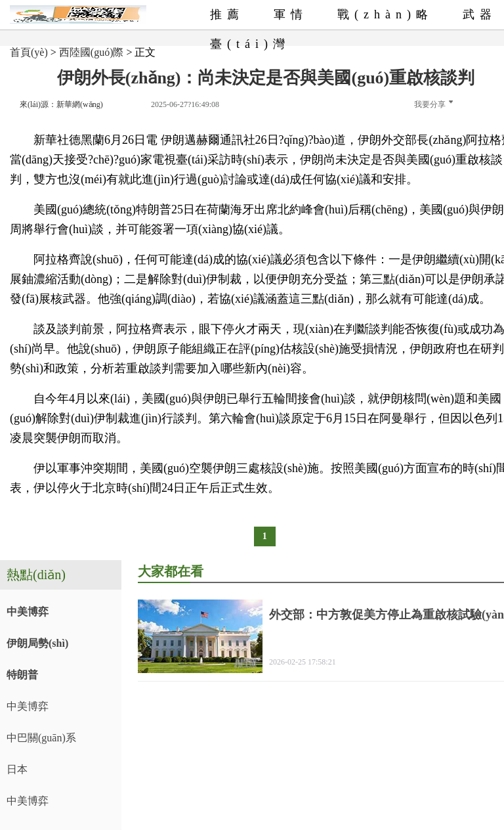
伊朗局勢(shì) (37, 643)
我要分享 (433, 104)
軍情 (291, 14)
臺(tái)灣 (250, 44)
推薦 (227, 14)
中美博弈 (28, 612)
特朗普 (22, 675)
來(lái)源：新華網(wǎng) (61, 104)
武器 (480, 14)
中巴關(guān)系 (41, 738)
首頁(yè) (29, 52)
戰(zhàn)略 (385, 14)
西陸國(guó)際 (92, 52)
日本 (17, 769)
